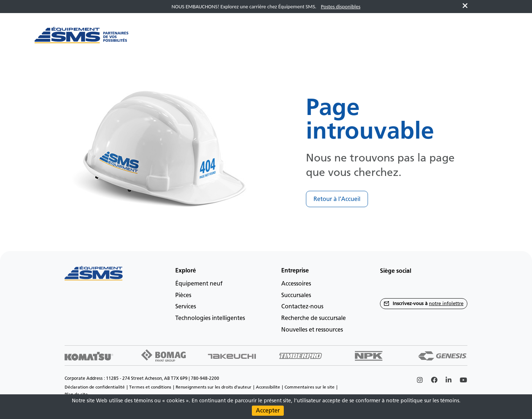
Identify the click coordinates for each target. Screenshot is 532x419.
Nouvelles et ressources (312, 330)
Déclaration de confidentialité (95, 387)
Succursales (296, 295)
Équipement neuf (199, 284)
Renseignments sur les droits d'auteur (214, 387)
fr (486, 39)
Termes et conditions (150, 387)
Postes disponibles (341, 7)
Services (186, 306)
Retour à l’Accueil (337, 199)
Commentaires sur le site (310, 387)
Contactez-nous (302, 306)
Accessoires (296, 284)
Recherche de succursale (314, 318)
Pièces (183, 295)
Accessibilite (268, 387)
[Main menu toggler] (158, 39)
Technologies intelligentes (210, 318)
